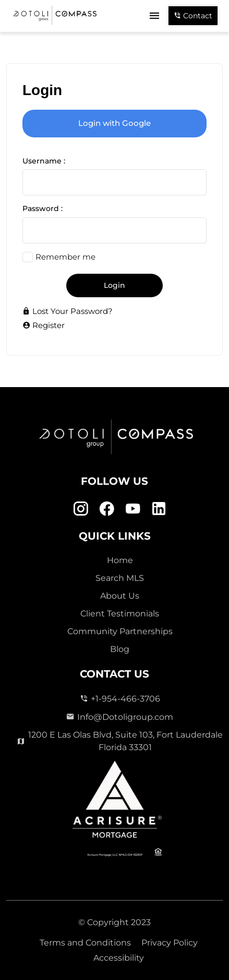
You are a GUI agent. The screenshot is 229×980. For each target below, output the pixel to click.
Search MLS (120, 578)
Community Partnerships (120, 631)
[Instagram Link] (81, 509)
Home (120, 560)
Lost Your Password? (68, 311)
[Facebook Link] (107, 509)
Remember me (65, 257)
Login (115, 285)
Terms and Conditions (85, 943)
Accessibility (119, 958)
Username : (44, 161)
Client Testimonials (120, 614)
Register (44, 325)
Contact (193, 16)
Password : (43, 208)
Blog (120, 649)
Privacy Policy (170, 943)
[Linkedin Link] (159, 509)
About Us (120, 596)
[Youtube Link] (133, 509)
